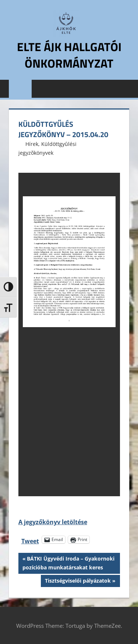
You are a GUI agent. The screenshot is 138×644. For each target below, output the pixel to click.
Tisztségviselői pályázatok (78, 582)
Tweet (30, 540)
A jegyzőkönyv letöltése (53, 522)
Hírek (32, 144)
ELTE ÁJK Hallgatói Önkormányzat (69, 55)
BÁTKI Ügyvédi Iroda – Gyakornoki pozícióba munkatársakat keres (68, 563)
